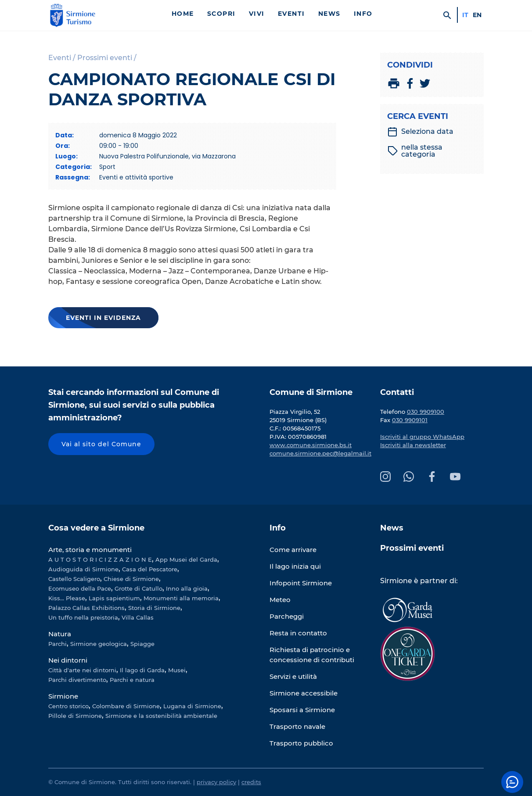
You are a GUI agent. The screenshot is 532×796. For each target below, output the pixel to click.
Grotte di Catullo (138, 588)
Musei (177, 670)
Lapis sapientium (114, 598)
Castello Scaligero (74, 579)
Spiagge (142, 644)
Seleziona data (420, 132)
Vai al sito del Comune (101, 444)
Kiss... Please (67, 598)
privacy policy (216, 782)
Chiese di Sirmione (131, 579)
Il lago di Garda (142, 670)
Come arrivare (293, 550)
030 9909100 (426, 412)
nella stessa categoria (415, 151)
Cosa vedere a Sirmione (96, 528)
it (465, 15)
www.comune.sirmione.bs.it (311, 445)
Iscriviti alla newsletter (413, 445)
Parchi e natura (132, 680)
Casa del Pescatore (150, 569)
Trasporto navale (297, 726)
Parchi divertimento (77, 680)
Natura (60, 634)
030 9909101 (410, 420)
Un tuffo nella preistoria (83, 617)
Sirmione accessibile (304, 693)
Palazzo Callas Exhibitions (86, 608)
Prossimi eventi (412, 548)
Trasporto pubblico (301, 743)
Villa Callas (138, 617)
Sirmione (63, 696)
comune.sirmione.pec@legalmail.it (320, 453)
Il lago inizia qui (295, 566)
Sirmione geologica (99, 644)
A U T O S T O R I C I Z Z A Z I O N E (100, 559)
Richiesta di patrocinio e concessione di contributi (312, 655)
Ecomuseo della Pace (80, 588)
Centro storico (68, 706)
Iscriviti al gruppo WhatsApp (422, 437)
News (329, 14)
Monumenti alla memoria (181, 598)
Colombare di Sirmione (126, 706)
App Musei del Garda (186, 559)
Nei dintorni (68, 660)
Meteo (280, 600)
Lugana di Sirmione (192, 706)
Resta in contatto (298, 633)
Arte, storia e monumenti (90, 550)
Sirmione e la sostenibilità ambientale (161, 716)
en (477, 15)
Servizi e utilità (293, 676)
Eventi (291, 14)
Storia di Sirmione (154, 608)
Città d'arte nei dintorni (82, 670)
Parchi (58, 644)
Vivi (257, 14)
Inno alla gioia (187, 588)
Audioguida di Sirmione (83, 569)
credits (251, 782)
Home (183, 14)
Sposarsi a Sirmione (302, 710)
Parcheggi (287, 616)
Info (363, 14)
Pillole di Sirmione (75, 716)
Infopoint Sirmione (301, 583)
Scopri (221, 14)
